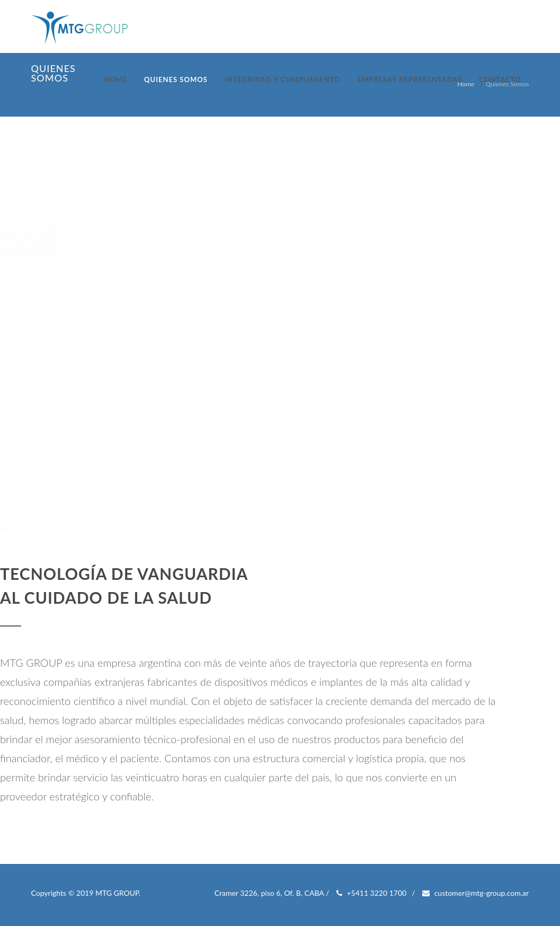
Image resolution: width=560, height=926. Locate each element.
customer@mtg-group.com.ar (475, 893)
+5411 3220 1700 (371, 893)
